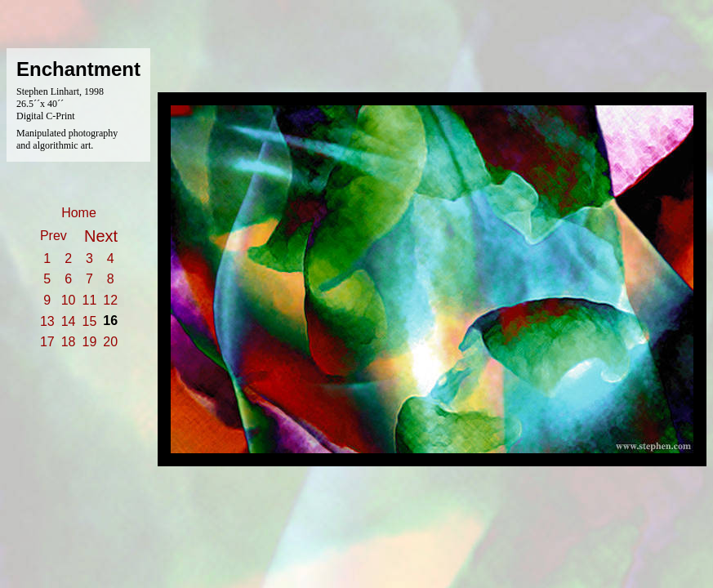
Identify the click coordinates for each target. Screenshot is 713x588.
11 (90, 300)
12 (110, 300)
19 (90, 342)
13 (47, 321)
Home (79, 213)
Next (101, 236)
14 (69, 321)
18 (69, 342)
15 (90, 321)
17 (47, 342)
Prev (53, 236)
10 (69, 300)
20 (110, 342)
